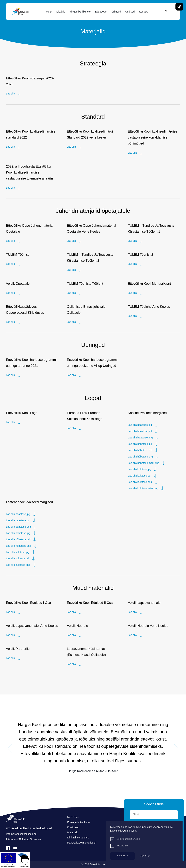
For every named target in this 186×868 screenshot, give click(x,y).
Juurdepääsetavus (6, 1)
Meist (49, 12)
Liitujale (61, 12)
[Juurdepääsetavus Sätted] (179, 7)
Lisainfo (145, 856)
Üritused (116, 12)
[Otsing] (166, 12)
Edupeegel (101, 12)
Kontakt (143, 12)
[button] (10, 748)
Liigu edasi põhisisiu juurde (4, 1)
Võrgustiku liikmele (80, 12)
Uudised (130, 12)
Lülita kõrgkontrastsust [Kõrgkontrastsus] (5, 3)
